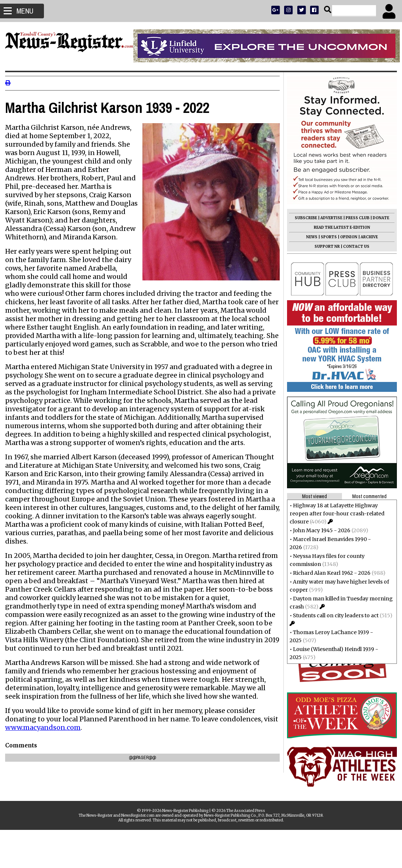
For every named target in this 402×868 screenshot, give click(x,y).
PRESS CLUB (355, 218)
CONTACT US (354, 247)
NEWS (310, 237)
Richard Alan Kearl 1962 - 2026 (330, 573)
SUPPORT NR (325, 247)
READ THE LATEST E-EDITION (340, 227)
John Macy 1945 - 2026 (319, 530)
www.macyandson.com (61, 736)
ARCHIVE (367, 237)
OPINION (347, 237)
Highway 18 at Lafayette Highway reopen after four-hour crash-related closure (335, 514)
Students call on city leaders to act (334, 615)
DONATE (379, 218)
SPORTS (327, 237)
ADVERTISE (329, 218)
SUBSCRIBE (304, 218)
